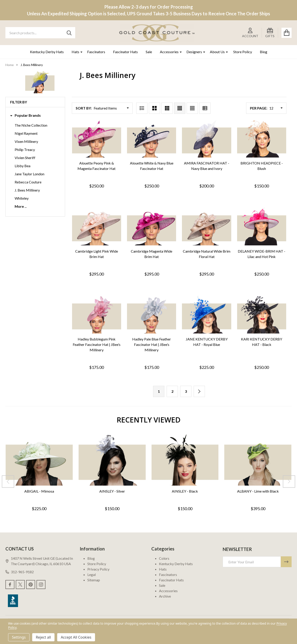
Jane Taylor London (29, 174)
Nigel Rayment (26, 133)
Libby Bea (23, 166)
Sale (149, 52)
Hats (75, 52)
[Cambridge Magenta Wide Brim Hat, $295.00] (152, 226)
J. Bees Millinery (27, 190)
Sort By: (84, 108)
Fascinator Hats (125, 52)
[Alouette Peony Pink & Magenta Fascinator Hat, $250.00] (97, 139)
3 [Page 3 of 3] (186, 391)
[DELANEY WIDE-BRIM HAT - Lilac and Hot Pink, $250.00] (262, 226)
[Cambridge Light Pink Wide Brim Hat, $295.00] (97, 226)
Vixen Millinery (26, 141)
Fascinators (96, 52)
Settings (19, 637)
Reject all (43, 637)
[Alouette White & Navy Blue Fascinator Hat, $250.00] (152, 139)
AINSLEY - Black (185, 491)
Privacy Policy (98, 569)
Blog (264, 52)
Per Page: (259, 108)
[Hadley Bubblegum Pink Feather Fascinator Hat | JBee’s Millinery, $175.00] (97, 315)
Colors (164, 558)
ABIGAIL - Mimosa (39, 491)
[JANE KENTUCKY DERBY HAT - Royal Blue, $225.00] (206, 315)
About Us (217, 52)
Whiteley (22, 198)
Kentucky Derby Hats (47, 52)
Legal (92, 574)
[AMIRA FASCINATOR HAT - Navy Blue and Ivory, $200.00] (206, 139)
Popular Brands (25, 115)
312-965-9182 (20, 572)
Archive (165, 596)
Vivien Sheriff (25, 158)
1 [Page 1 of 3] (159, 391)
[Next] (199, 391)
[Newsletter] (286, 562)
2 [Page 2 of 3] (172, 391)
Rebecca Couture (28, 182)
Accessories (169, 52)
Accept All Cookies (76, 637)
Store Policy (243, 52)
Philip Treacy (25, 150)
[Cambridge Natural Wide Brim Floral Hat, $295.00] (206, 226)
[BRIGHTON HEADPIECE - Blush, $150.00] (262, 139)
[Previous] (8, 481)
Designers (194, 52)
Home (10, 65)
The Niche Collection (31, 125)
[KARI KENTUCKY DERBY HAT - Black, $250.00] (262, 315)
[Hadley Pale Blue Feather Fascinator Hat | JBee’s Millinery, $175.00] (152, 315)
